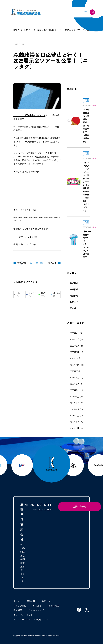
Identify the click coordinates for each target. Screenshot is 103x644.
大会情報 (74, 296)
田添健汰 (54, 138)
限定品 (73, 308)
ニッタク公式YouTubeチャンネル (29, 115)
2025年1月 (74, 428)
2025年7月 (75, 390)
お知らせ (74, 302)
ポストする (19, 295)
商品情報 (74, 289)
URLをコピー (55, 295)
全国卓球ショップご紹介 (25, 244)
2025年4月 (75, 409)
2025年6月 (75, 396)
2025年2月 (75, 422)
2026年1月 (74, 352)
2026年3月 (75, 339)
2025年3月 (75, 415)
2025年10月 (75, 371)
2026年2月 (75, 346)
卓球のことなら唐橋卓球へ (26, 10)
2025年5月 (75, 403)
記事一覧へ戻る (37, 263)
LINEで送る (42, 295)
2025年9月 (75, 377)
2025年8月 (75, 384)
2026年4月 (75, 333)
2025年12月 (75, 358)
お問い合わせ (80, 507)
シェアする (31, 295)
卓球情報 (74, 283)
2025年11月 (75, 365)
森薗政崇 (28, 138)
